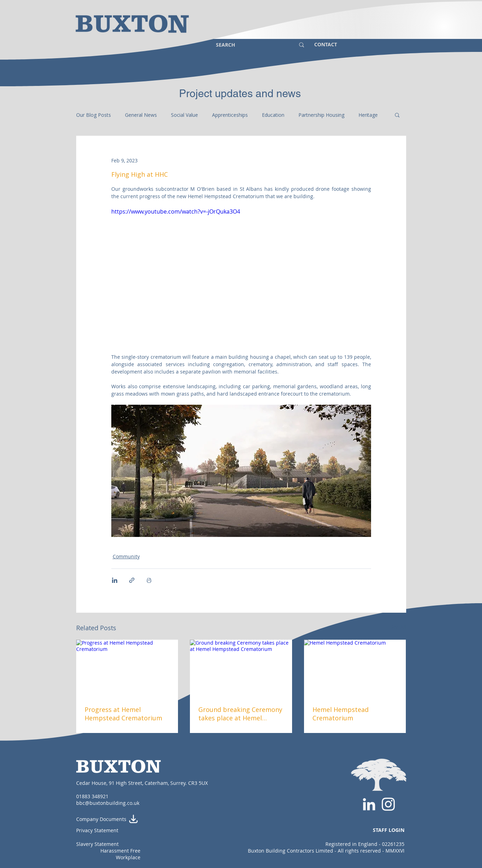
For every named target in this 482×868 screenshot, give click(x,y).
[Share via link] (132, 580)
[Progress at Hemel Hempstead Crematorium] (127, 668)
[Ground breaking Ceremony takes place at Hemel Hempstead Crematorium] (241, 668)
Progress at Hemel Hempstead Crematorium (123, 714)
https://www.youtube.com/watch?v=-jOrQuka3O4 (176, 211)
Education (273, 115)
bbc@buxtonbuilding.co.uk (108, 803)
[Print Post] (149, 580)
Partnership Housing (321, 115)
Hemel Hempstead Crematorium (341, 714)
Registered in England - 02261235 (365, 844)
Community (126, 556)
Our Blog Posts (94, 115)
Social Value (184, 115)
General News (141, 115)
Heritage (368, 115)
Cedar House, (93, 783)
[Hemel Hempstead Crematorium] (355, 668)
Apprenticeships (230, 115)
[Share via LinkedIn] (115, 580)
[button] (397, 115)
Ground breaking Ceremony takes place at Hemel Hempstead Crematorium (240, 714)
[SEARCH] (250, 45)
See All (398, 627)
